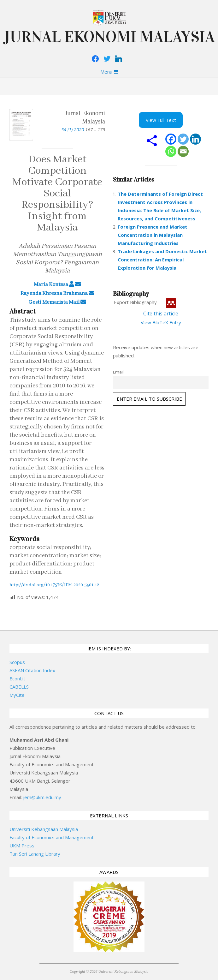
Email (118, 372)
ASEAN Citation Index (32, 670)
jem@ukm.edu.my (42, 797)
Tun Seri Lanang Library (35, 854)
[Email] (183, 151)
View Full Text (161, 120)
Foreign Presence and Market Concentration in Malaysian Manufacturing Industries (153, 235)
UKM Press (22, 846)
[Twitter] (183, 139)
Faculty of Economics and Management (52, 837)
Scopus (17, 662)
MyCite (17, 695)
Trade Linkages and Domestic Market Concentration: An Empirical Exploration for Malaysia (162, 260)
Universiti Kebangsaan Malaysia (44, 829)
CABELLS (19, 687)
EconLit (17, 678)
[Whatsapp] (171, 151)
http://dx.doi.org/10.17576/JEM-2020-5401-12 (54, 585)
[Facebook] (171, 139)
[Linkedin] (195, 139)
